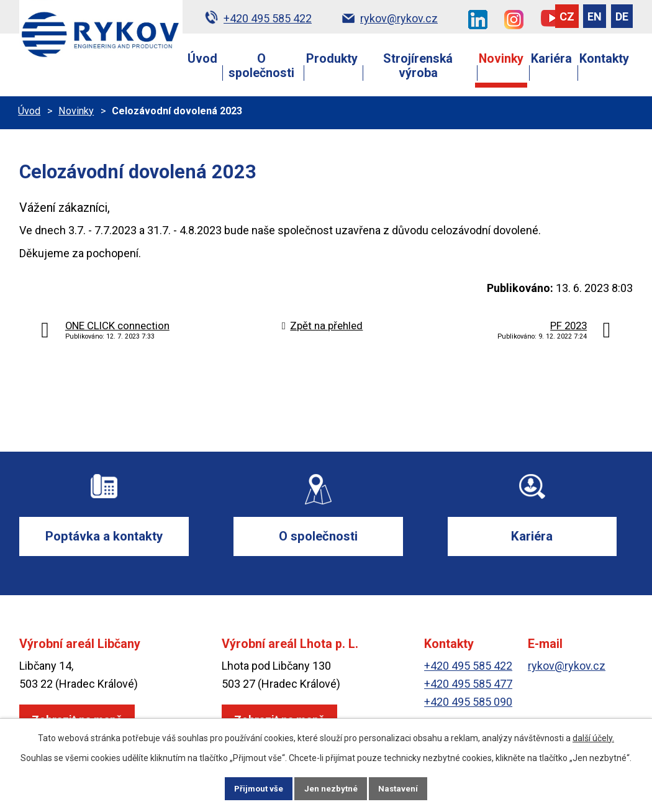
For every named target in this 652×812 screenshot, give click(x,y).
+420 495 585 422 (468, 667)
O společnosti (261, 66)
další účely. (593, 737)
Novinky (501, 59)
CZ (567, 16)
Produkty (332, 59)
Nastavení (401, 788)
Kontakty (604, 59)
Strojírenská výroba (418, 66)
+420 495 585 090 (468, 703)
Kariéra (551, 59)
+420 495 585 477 (468, 685)
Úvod (202, 59)
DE (622, 16)
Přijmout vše (257, 788)
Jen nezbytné (331, 788)
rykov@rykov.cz (567, 667)
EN (595, 16)
